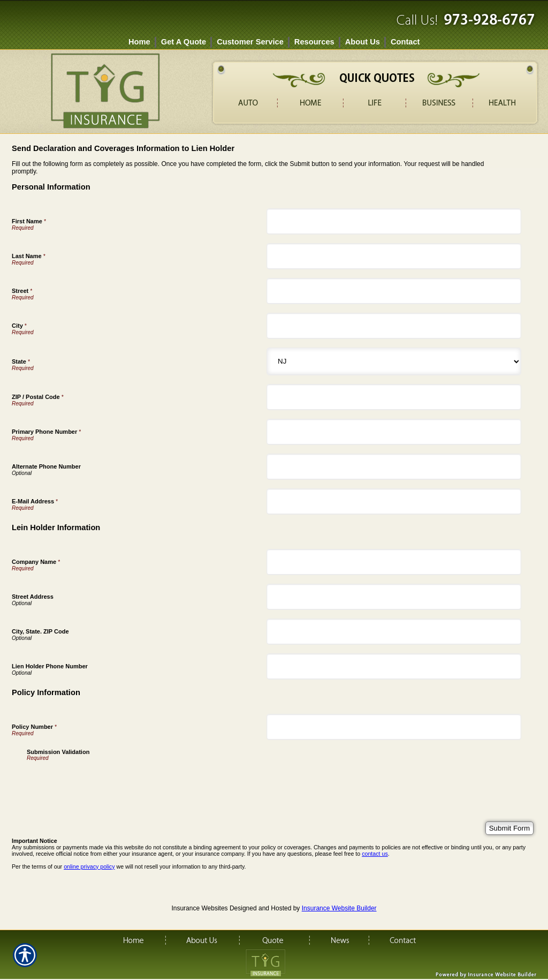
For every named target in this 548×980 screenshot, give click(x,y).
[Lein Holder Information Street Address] (394, 597)
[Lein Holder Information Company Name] (394, 562)
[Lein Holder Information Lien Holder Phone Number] (394, 666)
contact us (375, 854)
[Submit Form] (509, 828)
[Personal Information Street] (394, 291)
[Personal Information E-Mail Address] (394, 502)
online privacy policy (89, 866)
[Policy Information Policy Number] (394, 727)
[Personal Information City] (394, 326)
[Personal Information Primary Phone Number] (394, 432)
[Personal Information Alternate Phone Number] (394, 467)
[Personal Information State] (394, 361)
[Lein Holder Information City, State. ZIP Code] (394, 632)
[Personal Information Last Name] (394, 256)
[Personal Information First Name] (394, 221)
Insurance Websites (199, 908)
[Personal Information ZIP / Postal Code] (394, 397)
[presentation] (108, 782)
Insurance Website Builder (339, 908)
